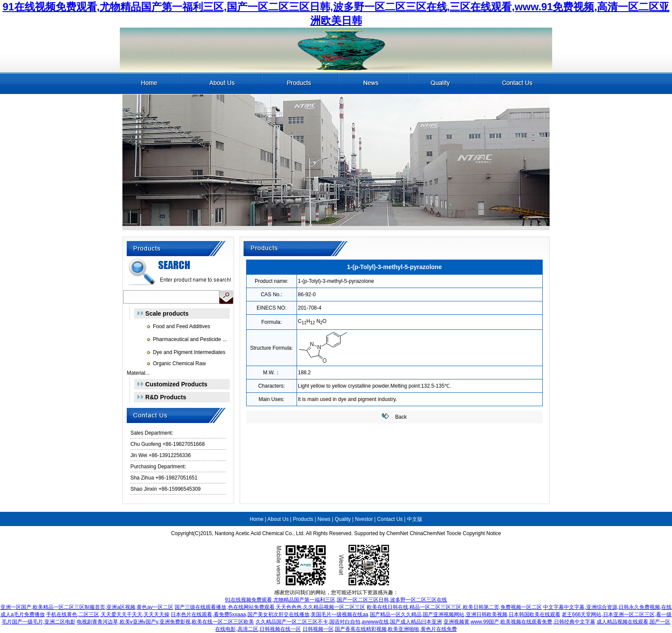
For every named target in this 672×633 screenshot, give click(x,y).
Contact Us (390, 519)
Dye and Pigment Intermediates (189, 352)
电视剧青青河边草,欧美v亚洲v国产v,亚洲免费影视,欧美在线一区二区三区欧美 (165, 622)
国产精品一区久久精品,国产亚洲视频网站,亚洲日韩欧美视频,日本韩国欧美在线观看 (465, 614)
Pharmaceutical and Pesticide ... (190, 339)
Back (401, 417)
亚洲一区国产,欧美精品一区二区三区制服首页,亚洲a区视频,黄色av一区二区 (87, 607)
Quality (342, 519)
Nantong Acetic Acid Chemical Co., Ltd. (260, 533)
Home (256, 519)
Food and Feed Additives (182, 326)
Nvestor (364, 519)
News (324, 519)
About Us (278, 519)
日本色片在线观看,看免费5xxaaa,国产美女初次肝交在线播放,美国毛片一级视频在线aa (269, 614)
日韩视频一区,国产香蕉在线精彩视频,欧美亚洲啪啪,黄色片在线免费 (380, 629)
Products (303, 519)
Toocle (454, 533)
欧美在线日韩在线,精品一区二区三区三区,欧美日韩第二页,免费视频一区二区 (454, 607)
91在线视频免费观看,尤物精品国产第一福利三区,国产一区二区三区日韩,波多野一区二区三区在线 (336, 600)
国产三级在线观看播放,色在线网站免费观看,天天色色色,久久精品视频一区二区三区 (270, 607)
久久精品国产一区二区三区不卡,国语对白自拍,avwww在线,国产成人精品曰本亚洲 (349, 622)
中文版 (415, 519)
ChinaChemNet (427, 533)
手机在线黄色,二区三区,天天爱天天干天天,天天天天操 (108, 614)
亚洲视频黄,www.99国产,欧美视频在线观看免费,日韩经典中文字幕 (519, 622)
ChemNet (397, 533)
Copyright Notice (482, 533)
